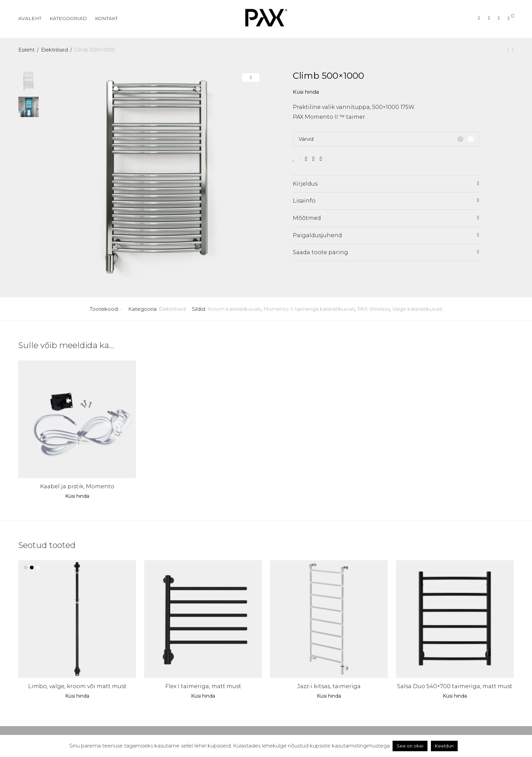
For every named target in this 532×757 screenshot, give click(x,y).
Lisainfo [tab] (304, 201)
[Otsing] (479, 18)
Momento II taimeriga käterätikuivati (309, 309)
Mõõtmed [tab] (307, 218)
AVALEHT (30, 18)
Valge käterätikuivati (417, 309)
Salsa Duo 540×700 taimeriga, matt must (455, 686)
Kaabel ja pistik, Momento (77, 486)
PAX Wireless (374, 309)
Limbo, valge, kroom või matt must (77, 686)
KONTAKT (106, 18)
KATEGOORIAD (68, 18)
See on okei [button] (410, 746)
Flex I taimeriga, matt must (203, 686)
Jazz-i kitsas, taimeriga (329, 686)
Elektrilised (54, 50)
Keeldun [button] (444, 746)
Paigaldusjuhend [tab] (317, 235)
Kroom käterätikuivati (234, 309)
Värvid (306, 139)
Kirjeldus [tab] (305, 184)
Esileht (26, 50)
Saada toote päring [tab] (320, 252)
